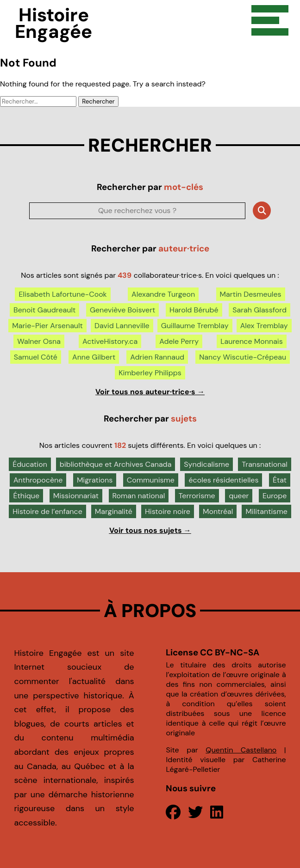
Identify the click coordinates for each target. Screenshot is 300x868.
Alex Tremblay (264, 326)
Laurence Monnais (252, 341)
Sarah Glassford (259, 310)
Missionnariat (76, 496)
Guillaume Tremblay (195, 326)
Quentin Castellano (241, 750)
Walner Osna (39, 341)
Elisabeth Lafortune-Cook (62, 294)
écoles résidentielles (223, 480)
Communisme (151, 480)
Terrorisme (197, 496)
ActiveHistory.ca (110, 341)
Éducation (30, 464)
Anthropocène (38, 480)
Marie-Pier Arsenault (47, 326)
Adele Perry (179, 341)
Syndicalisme (206, 464)
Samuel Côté (36, 357)
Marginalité (114, 511)
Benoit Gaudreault (44, 310)
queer (239, 496)
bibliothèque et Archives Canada (116, 464)
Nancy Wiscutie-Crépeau (243, 357)
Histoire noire (168, 511)
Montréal (218, 511)
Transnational (265, 464)
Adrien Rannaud (157, 357)
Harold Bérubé (194, 310)
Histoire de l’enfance (47, 511)
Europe (275, 496)
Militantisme (266, 511)
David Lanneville (122, 326)
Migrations (95, 480)
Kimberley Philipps (150, 373)
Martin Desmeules (251, 294)
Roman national (139, 496)
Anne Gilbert (94, 357)
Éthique (26, 496)
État (280, 480)
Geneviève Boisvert (122, 310)
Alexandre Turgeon (163, 294)
